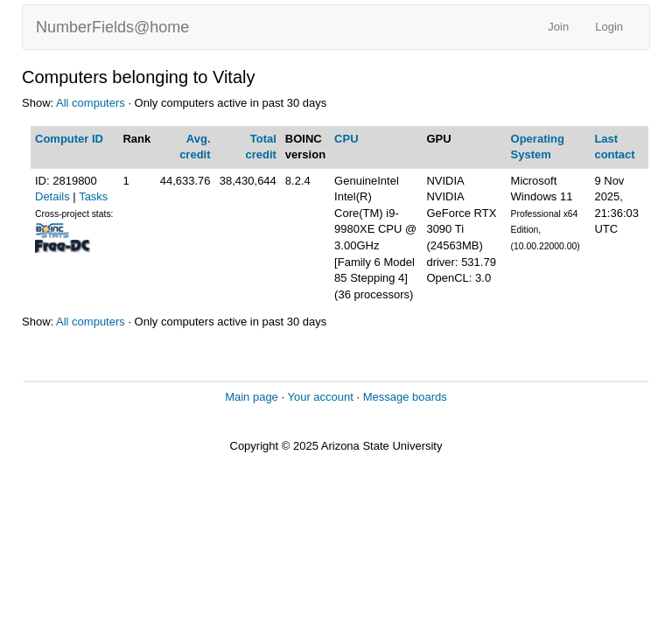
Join (558, 27)
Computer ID (69, 139)
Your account (320, 397)
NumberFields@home (112, 27)
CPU (346, 139)
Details (52, 196)
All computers (91, 103)
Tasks (93, 196)
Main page (252, 397)
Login (609, 27)
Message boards (405, 397)
